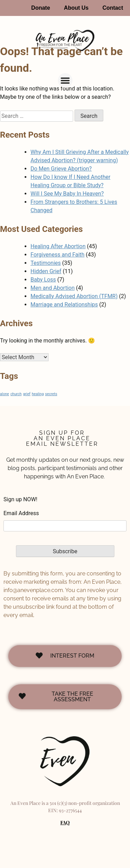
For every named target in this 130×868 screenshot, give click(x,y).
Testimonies (46, 263)
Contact (113, 8)
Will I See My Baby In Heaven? (67, 194)
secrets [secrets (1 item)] (51, 394)
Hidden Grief (46, 271)
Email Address (21, 513)
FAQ (65, 822)
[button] (65, 80)
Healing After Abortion (58, 246)
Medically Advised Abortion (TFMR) (74, 296)
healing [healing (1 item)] (38, 394)
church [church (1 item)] (16, 394)
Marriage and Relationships (64, 305)
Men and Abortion (53, 288)
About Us (76, 8)
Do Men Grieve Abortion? (61, 169)
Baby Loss (43, 280)
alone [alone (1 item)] (5, 394)
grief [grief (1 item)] (27, 394)
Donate (41, 8)
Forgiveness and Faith (58, 255)
